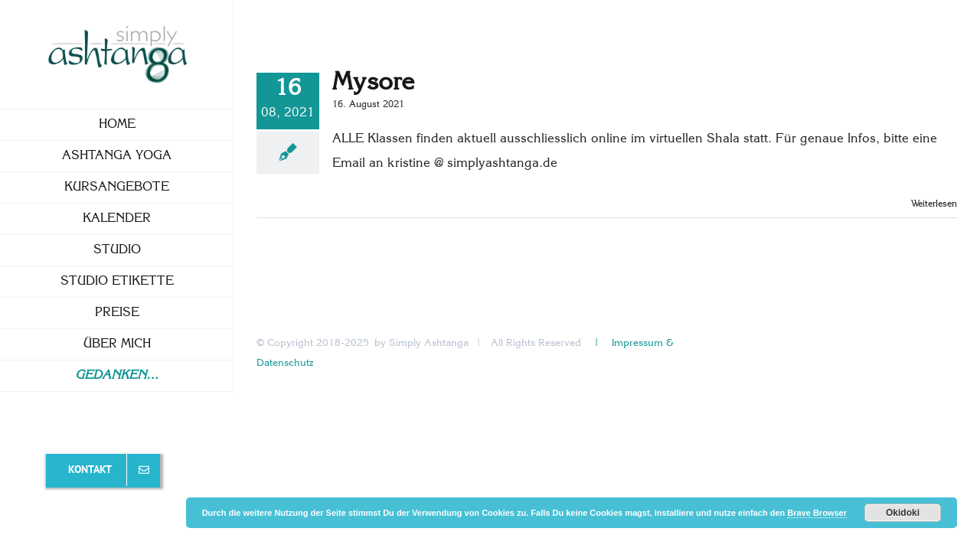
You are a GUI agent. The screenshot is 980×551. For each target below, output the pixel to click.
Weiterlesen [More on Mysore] (934, 204)
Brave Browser (817, 513)
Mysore (373, 83)
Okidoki (903, 513)
